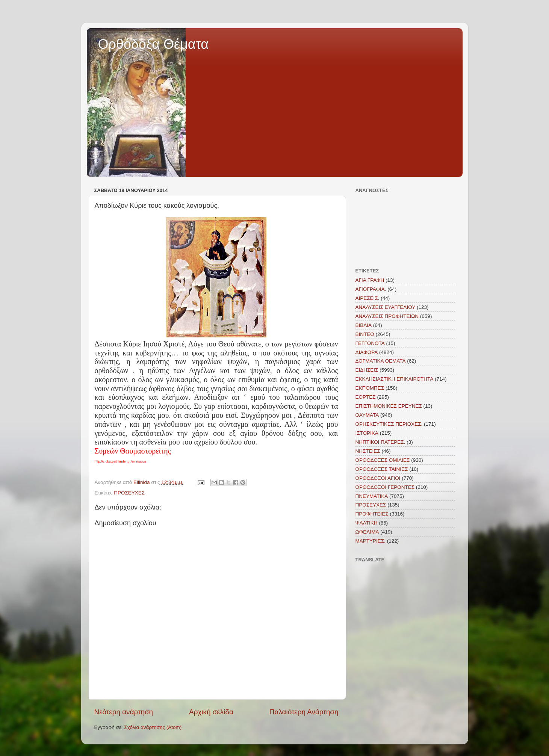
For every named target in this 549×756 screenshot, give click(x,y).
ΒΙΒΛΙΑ (364, 325)
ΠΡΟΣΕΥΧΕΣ (129, 493)
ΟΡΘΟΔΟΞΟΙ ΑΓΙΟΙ (378, 478)
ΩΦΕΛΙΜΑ (367, 532)
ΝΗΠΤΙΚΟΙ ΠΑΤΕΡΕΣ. (380, 442)
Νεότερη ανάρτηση (124, 712)
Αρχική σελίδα (211, 712)
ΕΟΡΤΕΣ (366, 397)
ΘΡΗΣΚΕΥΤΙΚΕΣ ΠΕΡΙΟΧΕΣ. (389, 424)
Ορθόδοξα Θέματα (154, 44)
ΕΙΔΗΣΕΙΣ (367, 370)
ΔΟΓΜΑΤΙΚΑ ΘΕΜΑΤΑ (381, 361)
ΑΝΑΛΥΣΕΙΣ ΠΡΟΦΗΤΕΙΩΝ (387, 316)
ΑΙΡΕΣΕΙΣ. (368, 298)
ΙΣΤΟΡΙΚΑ (367, 433)
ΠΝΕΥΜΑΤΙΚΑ (372, 496)
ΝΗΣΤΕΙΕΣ (368, 451)
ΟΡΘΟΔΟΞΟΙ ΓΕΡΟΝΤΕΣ (385, 487)
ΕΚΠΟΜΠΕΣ (370, 388)
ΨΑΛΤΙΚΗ (367, 523)
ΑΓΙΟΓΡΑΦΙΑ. (371, 289)
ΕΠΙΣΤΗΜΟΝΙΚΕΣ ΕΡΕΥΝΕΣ (389, 406)
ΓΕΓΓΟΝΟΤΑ (370, 343)
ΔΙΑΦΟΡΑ (367, 352)
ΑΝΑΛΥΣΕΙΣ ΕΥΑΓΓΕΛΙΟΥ (386, 307)
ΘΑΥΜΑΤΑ (367, 415)
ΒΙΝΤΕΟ (365, 334)
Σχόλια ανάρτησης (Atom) (153, 727)
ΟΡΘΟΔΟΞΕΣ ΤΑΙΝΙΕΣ (382, 469)
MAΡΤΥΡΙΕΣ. (371, 541)
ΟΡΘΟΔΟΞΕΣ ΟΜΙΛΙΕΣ (383, 460)
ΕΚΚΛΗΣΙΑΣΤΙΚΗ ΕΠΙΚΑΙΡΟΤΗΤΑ (395, 379)
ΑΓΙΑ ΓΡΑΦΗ (370, 280)
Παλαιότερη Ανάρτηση (304, 712)
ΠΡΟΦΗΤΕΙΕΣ (372, 514)
